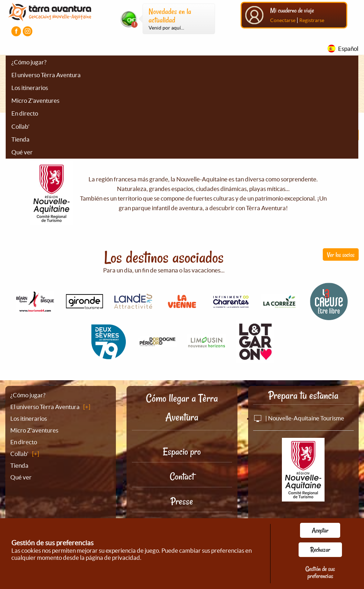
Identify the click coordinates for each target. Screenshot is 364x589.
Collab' (20, 126)
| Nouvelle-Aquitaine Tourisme (299, 418)
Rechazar (320, 550)
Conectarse (283, 20)
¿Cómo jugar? (29, 62)
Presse (182, 501)
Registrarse (312, 20)
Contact (182, 476)
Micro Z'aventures (35, 100)
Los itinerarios (30, 88)
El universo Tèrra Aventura (46, 75)
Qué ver (22, 152)
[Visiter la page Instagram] (28, 31)
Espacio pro (182, 452)
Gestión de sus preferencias (320, 572)
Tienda (20, 139)
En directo (25, 113)
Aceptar (320, 530)
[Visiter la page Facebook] (16, 31)
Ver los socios (341, 255)
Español (348, 49)
